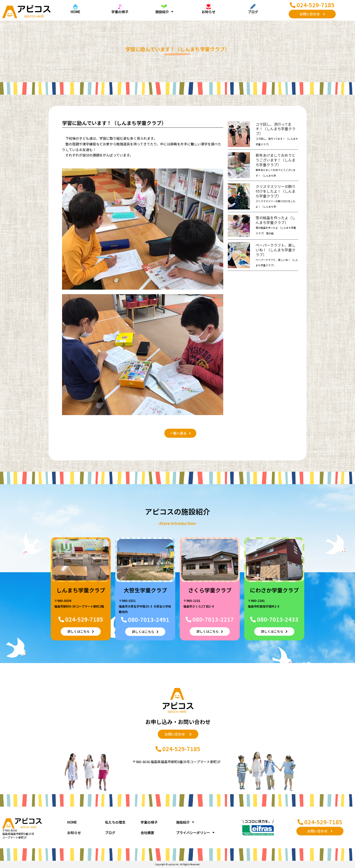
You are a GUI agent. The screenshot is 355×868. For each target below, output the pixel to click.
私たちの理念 (115, 822)
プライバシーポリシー (195, 833)
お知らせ (209, 12)
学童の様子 (120, 12)
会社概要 (147, 833)
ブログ (253, 12)
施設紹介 (164, 12)
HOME (76, 12)
